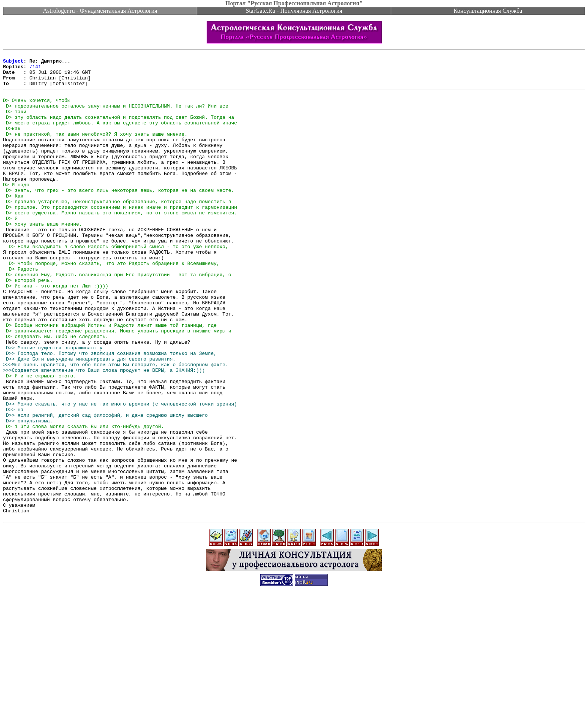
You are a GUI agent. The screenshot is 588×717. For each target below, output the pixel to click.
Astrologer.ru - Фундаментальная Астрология (100, 11)
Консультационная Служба (488, 11)
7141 (35, 70)
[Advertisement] (294, 700)
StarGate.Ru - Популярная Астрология (294, 11)
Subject (13, 63)
